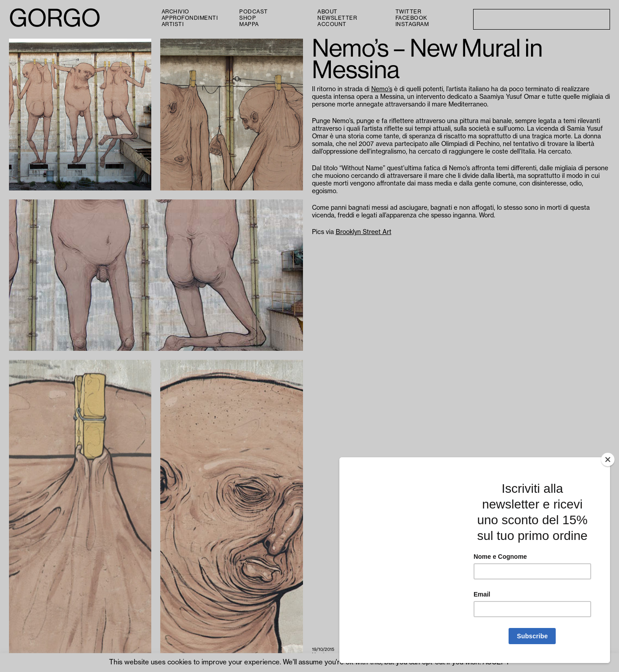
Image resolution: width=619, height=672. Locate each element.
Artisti (173, 24)
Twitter (408, 12)
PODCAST (254, 12)
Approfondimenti (190, 18)
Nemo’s (382, 89)
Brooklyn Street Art (364, 232)
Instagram (412, 24)
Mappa (249, 24)
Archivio (176, 12)
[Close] (608, 460)
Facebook (411, 18)
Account (332, 24)
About (327, 12)
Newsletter (337, 18)
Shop (248, 18)
